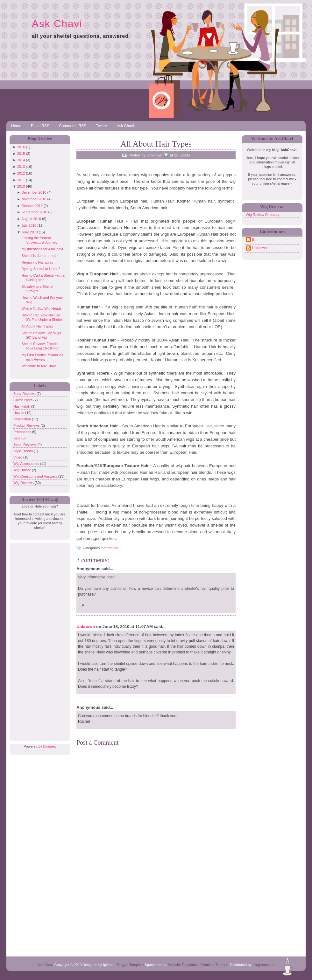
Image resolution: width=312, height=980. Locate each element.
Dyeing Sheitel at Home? (41, 269)
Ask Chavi (57, 24)
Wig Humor (23, 470)
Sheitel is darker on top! (40, 256)
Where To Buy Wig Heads (41, 308)
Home (16, 126)
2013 (21, 167)
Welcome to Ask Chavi (39, 366)
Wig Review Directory (262, 215)
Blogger (49, 746)
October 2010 (32, 206)
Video (18, 457)
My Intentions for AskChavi (42, 249)
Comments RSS (73, 126)
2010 (21, 186)
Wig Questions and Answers (36, 476)
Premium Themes (214, 965)
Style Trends (24, 451)
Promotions (23, 432)
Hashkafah (22, 406)
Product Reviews (27, 425)
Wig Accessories (27, 464)
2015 (21, 154)
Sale (17, 438)
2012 (21, 173)
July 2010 (29, 225)
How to (19, 413)
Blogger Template (130, 965)
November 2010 (34, 199)
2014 (21, 160)
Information (23, 419)
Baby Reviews (25, 394)
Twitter (101, 126)
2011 (21, 180)
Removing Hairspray (37, 262)
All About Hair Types (37, 326)
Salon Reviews (25, 445)
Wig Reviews (24, 483)
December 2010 (34, 192)
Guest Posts (23, 400)
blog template (264, 965)
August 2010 (31, 219)
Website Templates (183, 965)
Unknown (86, 627)
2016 (21, 147)
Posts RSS (40, 126)
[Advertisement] (38, 638)
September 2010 (34, 212)
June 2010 (29, 232)
